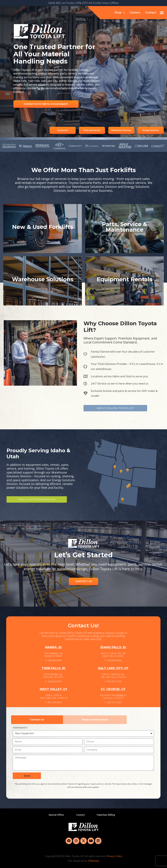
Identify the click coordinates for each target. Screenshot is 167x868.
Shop (120, 13)
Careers (135, 13)
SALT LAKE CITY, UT (113, 668)
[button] (120, 13)
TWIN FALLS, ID (53, 668)
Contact (151, 13)
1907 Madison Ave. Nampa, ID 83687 (53, 655)
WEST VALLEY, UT (53, 689)
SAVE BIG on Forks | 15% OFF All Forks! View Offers (83, 3)
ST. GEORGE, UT (113, 689)
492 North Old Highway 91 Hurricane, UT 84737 (113, 697)
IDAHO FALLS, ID (113, 647)
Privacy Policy (114, 856)
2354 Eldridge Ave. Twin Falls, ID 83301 (53, 676)
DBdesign (93, 861)
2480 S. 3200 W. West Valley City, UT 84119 (53, 697)
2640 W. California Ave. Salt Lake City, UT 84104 (113, 676)
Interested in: (20, 728)
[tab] (37, 720)
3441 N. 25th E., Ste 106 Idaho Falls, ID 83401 (113, 655)
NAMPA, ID (53, 647)
